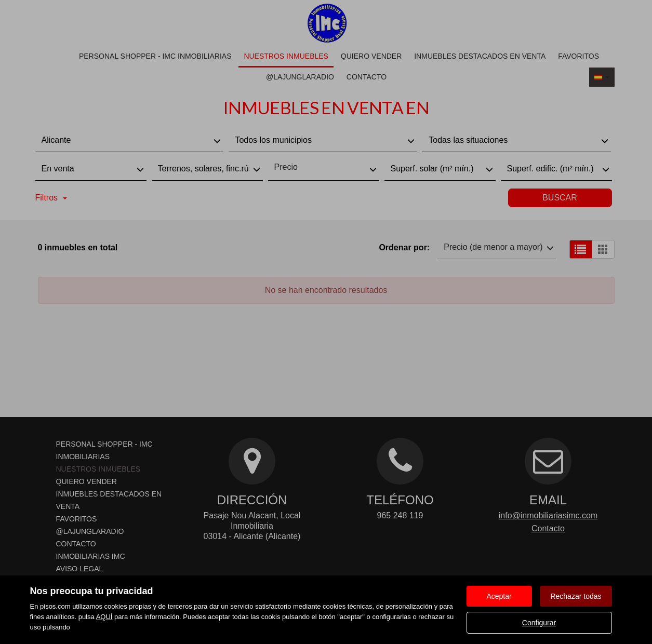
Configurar (539, 623)
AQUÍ (104, 617)
